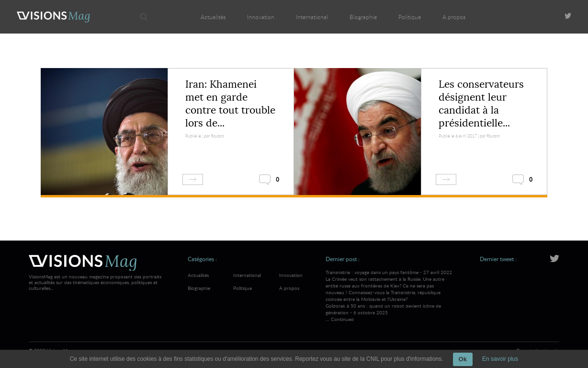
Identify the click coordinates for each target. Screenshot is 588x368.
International (312, 17)
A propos (454, 17)
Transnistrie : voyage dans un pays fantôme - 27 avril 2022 (389, 286)
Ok (463, 359)
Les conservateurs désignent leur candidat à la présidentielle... (481, 104)
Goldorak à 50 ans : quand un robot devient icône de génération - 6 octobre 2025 (383, 309)
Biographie (363, 17)
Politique (410, 17)
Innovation (261, 17)
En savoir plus (500, 359)
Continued (342, 319)
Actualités (213, 17)
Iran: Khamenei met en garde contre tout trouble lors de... (230, 104)
